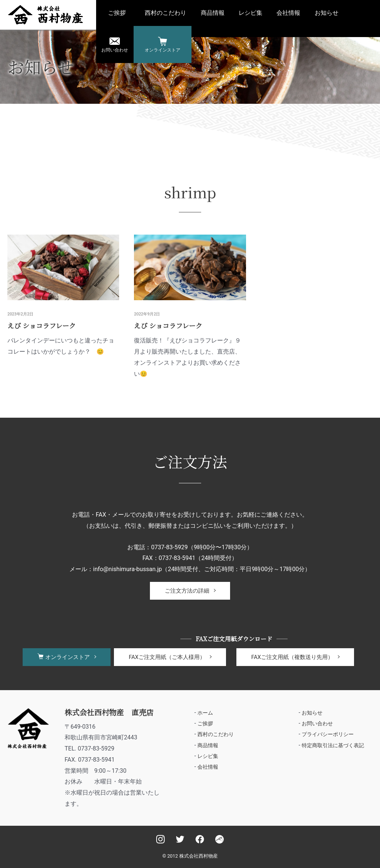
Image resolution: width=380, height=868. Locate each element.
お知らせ (327, 13)
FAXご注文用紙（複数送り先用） (292, 657)
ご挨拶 (117, 13)
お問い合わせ (115, 50)
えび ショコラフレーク (42, 325)
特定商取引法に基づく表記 (333, 746)
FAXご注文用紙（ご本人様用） (167, 657)
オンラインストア (163, 50)
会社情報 (288, 13)
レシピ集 (250, 13)
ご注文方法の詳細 (187, 591)
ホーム (205, 713)
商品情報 (213, 13)
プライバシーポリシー (328, 735)
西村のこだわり (166, 13)
